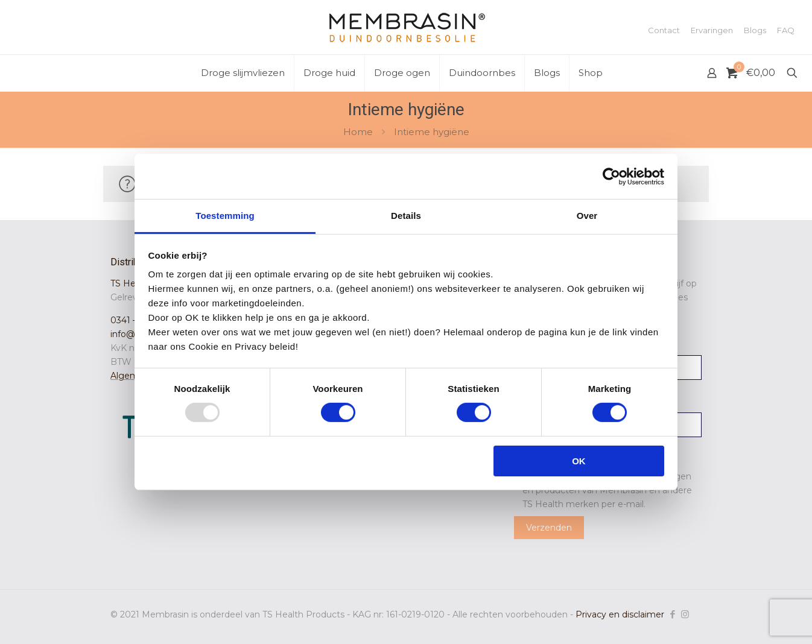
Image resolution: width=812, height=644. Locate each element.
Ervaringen (712, 30)
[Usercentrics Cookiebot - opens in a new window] (611, 176)
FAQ (786, 30)
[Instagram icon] (685, 614)
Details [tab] (406, 216)
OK (579, 461)
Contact (664, 30)
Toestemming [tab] (225, 216)
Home (358, 132)
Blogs (755, 30)
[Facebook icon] (672, 614)
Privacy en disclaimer (620, 614)
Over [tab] (587, 216)
